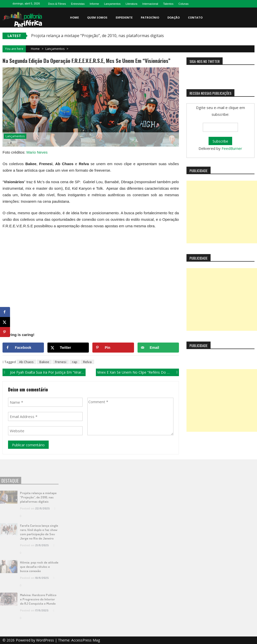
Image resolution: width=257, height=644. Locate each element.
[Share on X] (68, 348)
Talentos (168, 4)
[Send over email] (158, 348)
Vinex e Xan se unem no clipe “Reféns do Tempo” (138, 372)
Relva (87, 362)
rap (75, 362)
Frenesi (61, 362)
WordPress (46, 640)
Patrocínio (150, 17)
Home (74, 17)
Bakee (44, 362)
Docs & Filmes (57, 4)
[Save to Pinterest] (113, 348)
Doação (174, 17)
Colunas (183, 4)
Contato (195, 17)
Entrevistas (78, 4)
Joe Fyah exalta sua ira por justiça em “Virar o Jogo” (48, 372)
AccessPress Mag (86, 640)
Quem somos (97, 17)
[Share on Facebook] (23, 348)
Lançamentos (112, 4)
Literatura (132, 4)
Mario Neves (37, 152)
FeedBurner (232, 148)
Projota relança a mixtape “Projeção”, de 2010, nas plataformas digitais (98, 36)
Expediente (124, 17)
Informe (94, 4)
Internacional (150, 4)
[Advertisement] (222, 212)
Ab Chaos (26, 362)
